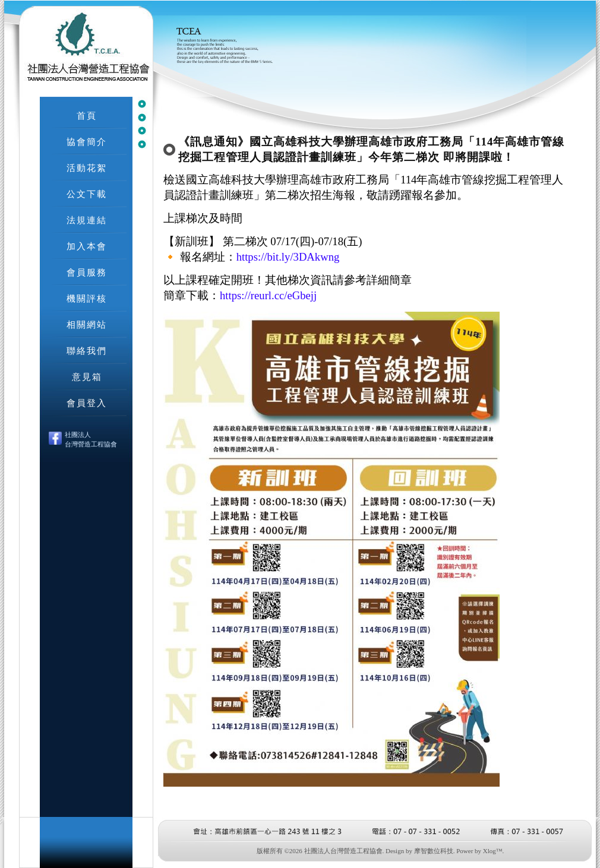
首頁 (87, 115)
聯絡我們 (87, 351)
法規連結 (87, 220)
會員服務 (87, 272)
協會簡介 (87, 142)
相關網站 (87, 324)
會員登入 (87, 403)
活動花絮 (87, 168)
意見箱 (87, 377)
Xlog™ (493, 851)
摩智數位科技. (435, 851)
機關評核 (87, 298)
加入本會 (87, 246)
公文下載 (87, 194)
